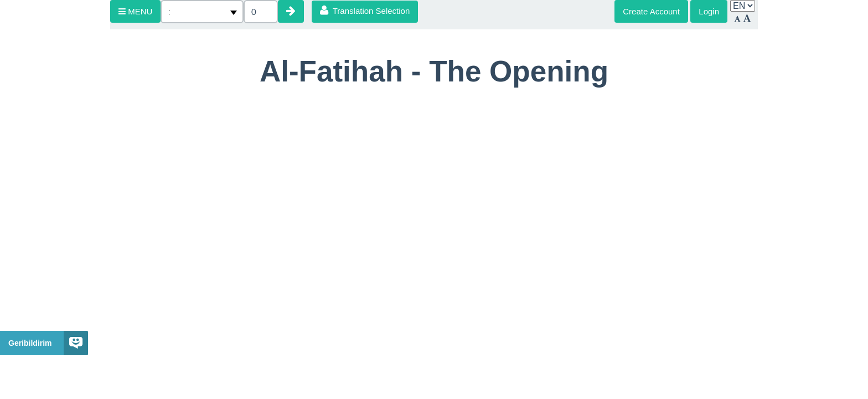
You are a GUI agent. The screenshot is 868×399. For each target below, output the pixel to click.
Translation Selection (365, 11)
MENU (135, 11)
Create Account (651, 11)
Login (709, 11)
